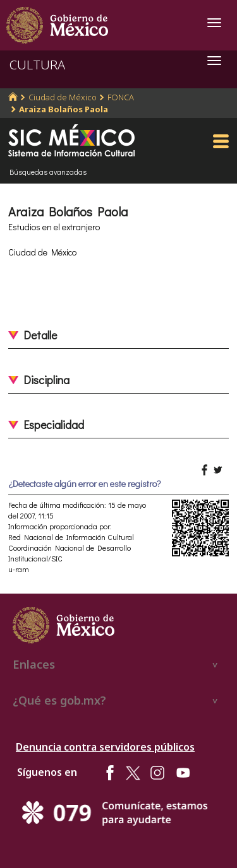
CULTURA (37, 65)
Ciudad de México (63, 97)
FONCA (121, 97)
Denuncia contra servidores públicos (105, 747)
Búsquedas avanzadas (48, 172)
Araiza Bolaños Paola (64, 109)
